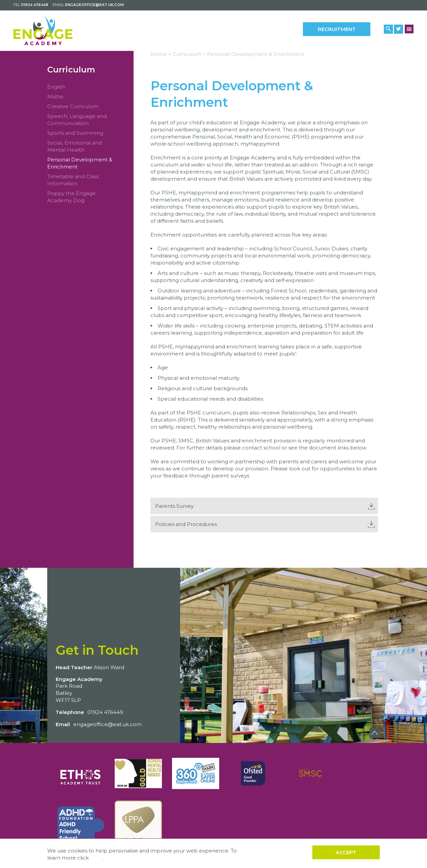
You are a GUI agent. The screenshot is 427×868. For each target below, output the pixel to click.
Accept (346, 852)
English (56, 87)
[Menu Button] (409, 29)
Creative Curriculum (73, 106)
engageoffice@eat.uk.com (94, 5)
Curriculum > (189, 54)
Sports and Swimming (75, 133)
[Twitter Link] (398, 29)
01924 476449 (35, 5)
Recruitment (337, 29)
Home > (161, 54)
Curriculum (71, 70)
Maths (55, 97)
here (96, 858)
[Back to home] (43, 31)
